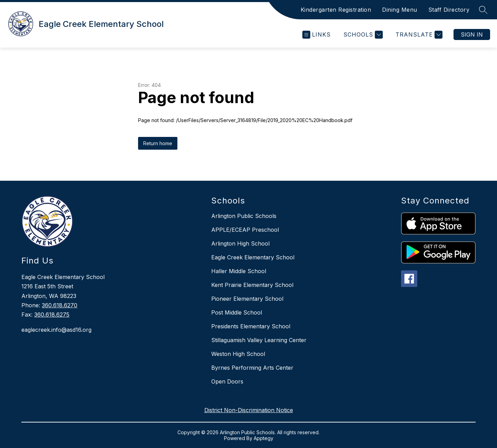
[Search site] (483, 10)
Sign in (472, 34)
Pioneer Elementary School (247, 299)
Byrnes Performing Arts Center (252, 368)
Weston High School (238, 354)
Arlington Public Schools (244, 216)
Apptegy (264, 438)
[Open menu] (316, 35)
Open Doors (227, 381)
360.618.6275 (52, 315)
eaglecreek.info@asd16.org (56, 330)
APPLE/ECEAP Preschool (245, 230)
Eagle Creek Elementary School (253, 257)
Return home (158, 143)
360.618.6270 (60, 305)
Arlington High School (240, 243)
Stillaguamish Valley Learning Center (259, 340)
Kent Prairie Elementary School (252, 285)
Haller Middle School (239, 271)
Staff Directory (449, 10)
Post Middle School (237, 312)
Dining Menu (400, 10)
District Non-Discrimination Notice (249, 410)
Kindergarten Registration (336, 10)
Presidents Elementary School (251, 326)
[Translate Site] (418, 35)
